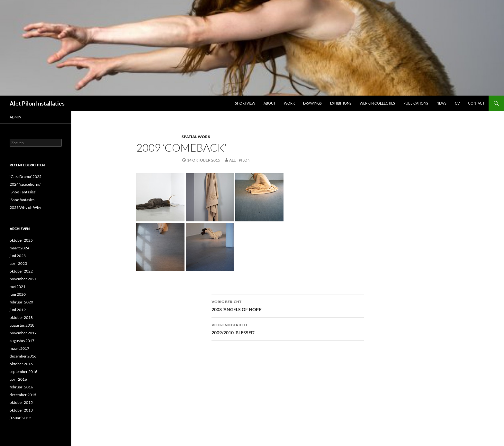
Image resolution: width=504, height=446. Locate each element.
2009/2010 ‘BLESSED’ (288, 328)
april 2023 (18, 263)
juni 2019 (18, 310)
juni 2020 (18, 294)
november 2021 (23, 279)
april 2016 (18, 379)
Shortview (245, 103)
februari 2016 (21, 387)
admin (15, 117)
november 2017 (23, 333)
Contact (476, 103)
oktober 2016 (21, 364)
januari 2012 (20, 418)
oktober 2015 (21, 402)
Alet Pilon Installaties (37, 103)
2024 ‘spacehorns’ (25, 184)
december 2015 (23, 395)
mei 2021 (18, 287)
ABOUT (270, 103)
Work (289, 103)
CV (457, 103)
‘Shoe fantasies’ (22, 200)
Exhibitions (341, 103)
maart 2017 (19, 348)
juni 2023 (18, 256)
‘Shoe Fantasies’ (23, 192)
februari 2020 (21, 302)
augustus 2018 (22, 325)
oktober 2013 (21, 410)
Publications (416, 103)
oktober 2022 (21, 271)
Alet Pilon (240, 160)
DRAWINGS (312, 103)
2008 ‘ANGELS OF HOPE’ (288, 305)
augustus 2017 (22, 341)
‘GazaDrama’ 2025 (26, 177)
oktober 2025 (21, 240)
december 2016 (23, 356)
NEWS (441, 103)
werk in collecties (377, 103)
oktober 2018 (21, 317)
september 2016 (23, 372)
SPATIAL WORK (196, 137)
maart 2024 (19, 248)
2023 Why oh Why (25, 207)
